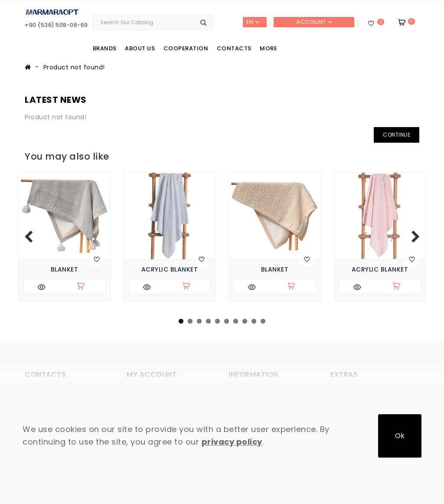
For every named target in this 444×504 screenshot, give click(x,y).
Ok (400, 436)
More (268, 48)
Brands (105, 48)
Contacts (234, 48)
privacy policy (232, 442)
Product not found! (74, 67)
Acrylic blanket (170, 270)
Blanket (65, 270)
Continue (397, 135)
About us (140, 48)
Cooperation (186, 48)
